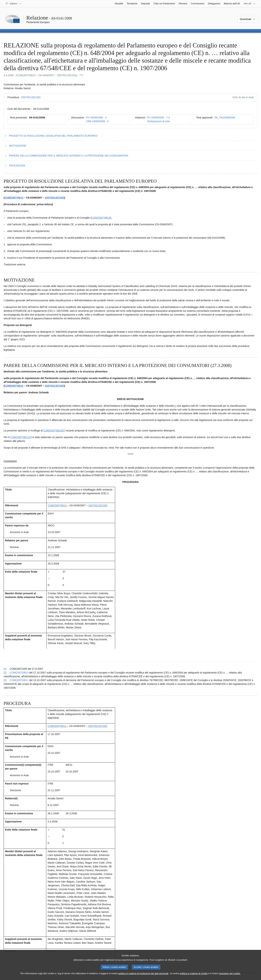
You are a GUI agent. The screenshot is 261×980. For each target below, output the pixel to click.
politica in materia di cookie (194, 976)
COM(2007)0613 (14, 198)
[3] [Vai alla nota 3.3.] (30, 437)
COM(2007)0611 (20, 437)
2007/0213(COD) (31, 97)
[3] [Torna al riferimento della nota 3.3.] (5, 680)
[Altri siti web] (250, 4)
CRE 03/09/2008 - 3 (97, 121)
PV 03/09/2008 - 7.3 (158, 118)
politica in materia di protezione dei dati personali (143, 976)
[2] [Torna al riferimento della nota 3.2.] (5, 673)
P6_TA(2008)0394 (225, 118)
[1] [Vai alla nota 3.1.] (175, 406)
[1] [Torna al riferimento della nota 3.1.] (5, 669)
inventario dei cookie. (230, 976)
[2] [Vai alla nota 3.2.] (64, 431)
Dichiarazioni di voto (158, 121)
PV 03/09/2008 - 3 (96, 118)
